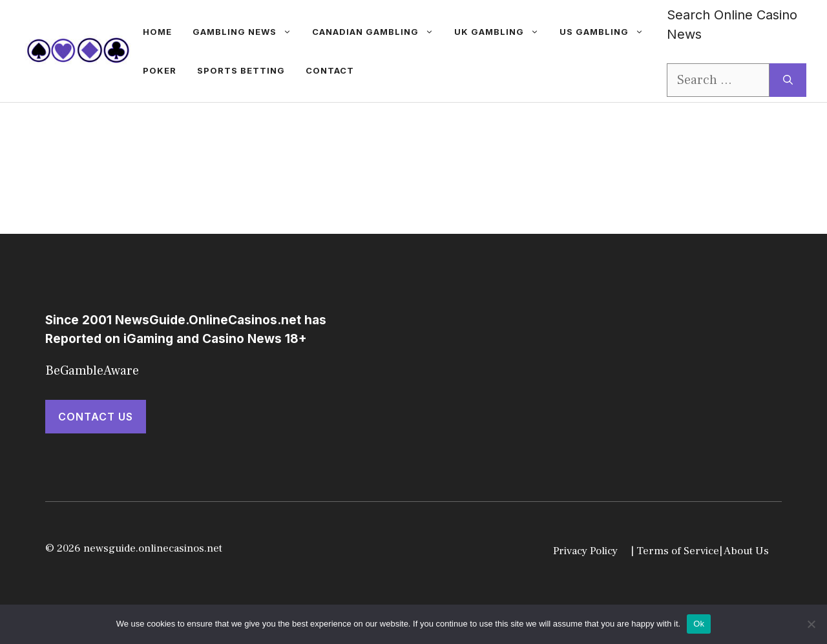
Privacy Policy (585, 551)
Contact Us (96, 417)
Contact (330, 70)
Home (157, 32)
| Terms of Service (675, 551)
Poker (160, 70)
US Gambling (607, 32)
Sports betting (241, 70)
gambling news (247, 32)
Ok (699, 624)
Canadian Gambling (378, 32)
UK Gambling (502, 32)
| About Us (744, 551)
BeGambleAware (92, 371)
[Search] (788, 80)
